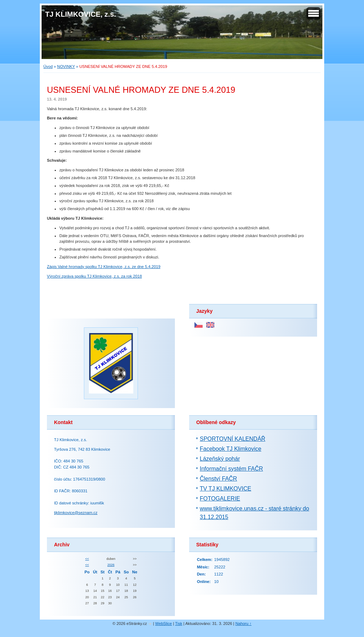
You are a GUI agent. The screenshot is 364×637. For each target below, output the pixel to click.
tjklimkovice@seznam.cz (76, 513)
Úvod (48, 66)
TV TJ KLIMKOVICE (226, 489)
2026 (111, 565)
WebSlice (164, 623)
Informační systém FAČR (231, 469)
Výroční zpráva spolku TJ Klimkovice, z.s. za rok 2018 (94, 276)
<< (87, 559)
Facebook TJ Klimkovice (231, 449)
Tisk (179, 623)
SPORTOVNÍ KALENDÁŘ (232, 439)
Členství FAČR (218, 479)
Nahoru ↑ (243, 623)
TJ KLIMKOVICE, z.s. (81, 14)
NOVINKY (66, 66)
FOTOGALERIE (220, 499)
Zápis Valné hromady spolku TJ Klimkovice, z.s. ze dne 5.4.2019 (104, 267)
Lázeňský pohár (220, 459)
